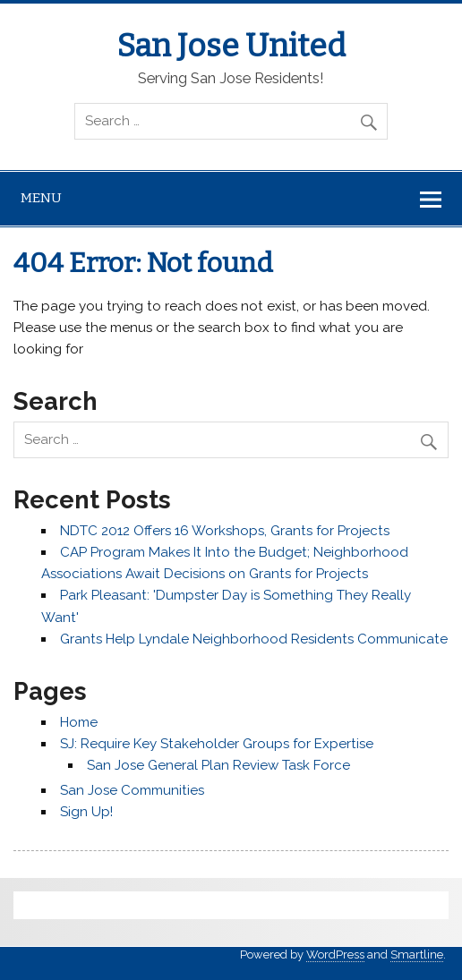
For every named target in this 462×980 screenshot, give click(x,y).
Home (79, 722)
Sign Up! (86, 812)
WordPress (335, 954)
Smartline (417, 954)
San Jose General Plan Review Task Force (218, 765)
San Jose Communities (132, 790)
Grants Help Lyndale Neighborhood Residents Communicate (254, 639)
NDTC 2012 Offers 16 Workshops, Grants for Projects (225, 531)
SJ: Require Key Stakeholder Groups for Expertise (217, 744)
